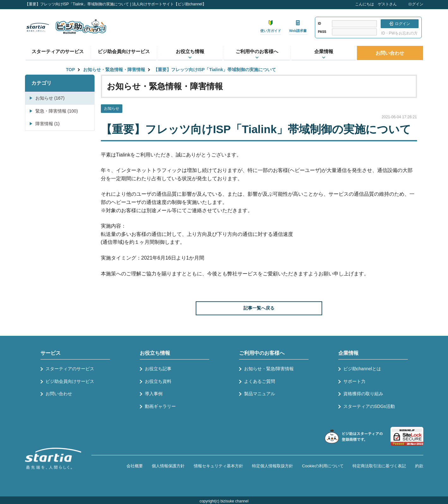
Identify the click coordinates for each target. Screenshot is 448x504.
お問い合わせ (390, 53)
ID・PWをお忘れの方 (399, 33)
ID (320, 24)
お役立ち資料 (158, 381)
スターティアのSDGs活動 (369, 406)
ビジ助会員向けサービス (124, 51)
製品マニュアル (260, 394)
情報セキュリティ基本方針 (218, 466)
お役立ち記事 (158, 369)
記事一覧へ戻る (259, 308)
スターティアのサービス (58, 51)
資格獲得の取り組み (363, 394)
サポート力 (354, 381)
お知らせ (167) (50, 98)
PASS (322, 32)
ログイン (416, 4)
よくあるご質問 (260, 381)
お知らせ (112, 108)
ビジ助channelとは (362, 369)
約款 (419, 466)
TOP (71, 70)
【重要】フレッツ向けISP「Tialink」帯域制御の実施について (215, 70)
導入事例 (154, 394)
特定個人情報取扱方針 (273, 466)
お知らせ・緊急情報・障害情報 (114, 70)
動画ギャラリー (160, 406)
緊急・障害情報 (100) (57, 111)
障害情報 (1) (48, 124)
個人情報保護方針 (168, 466)
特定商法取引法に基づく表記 (379, 466)
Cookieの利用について (323, 466)
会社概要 (135, 466)
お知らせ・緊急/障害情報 (269, 369)
